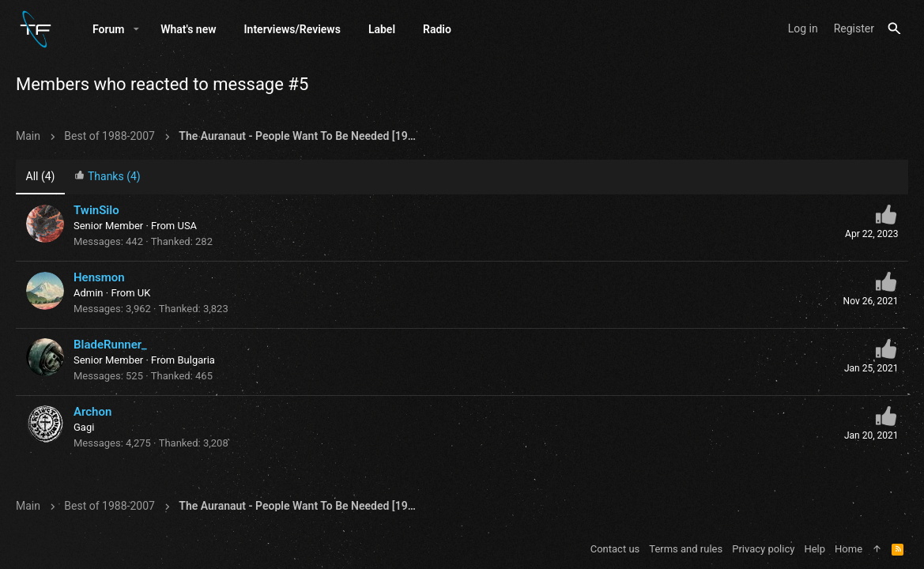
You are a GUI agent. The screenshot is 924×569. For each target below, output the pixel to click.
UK (144, 293)
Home (849, 549)
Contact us (615, 549)
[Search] (894, 29)
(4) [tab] (41, 176)
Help (815, 549)
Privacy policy (763, 549)
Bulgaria (196, 360)
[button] (136, 29)
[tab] (107, 177)
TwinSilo (96, 210)
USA (187, 226)
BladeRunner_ (110, 345)
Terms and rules (686, 549)
